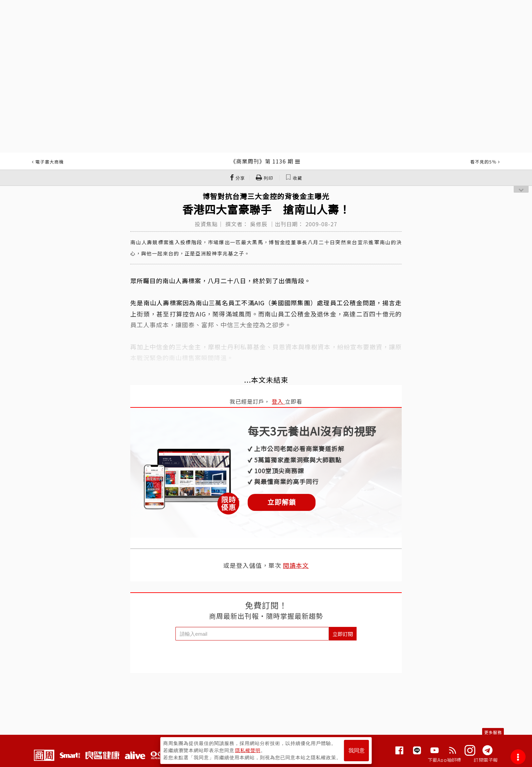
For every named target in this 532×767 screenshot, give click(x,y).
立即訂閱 (343, 634)
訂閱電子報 (486, 760)
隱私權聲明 (248, 750)
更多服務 (493, 732)
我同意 (357, 751)
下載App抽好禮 (445, 760)
